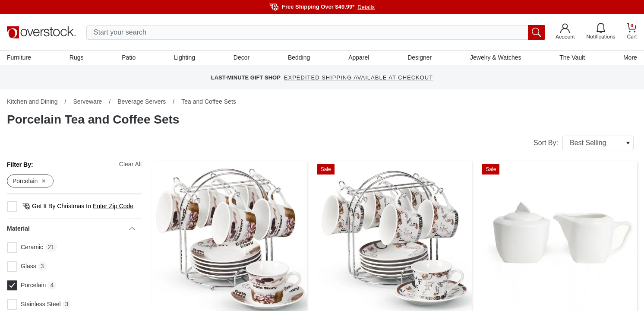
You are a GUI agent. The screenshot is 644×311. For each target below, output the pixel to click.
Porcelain (26, 286)
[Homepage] (41, 32)
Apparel (359, 57)
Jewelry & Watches (496, 57)
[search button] (537, 32)
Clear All (130, 164)
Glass (22, 267)
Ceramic (25, 248)
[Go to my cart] (632, 32)
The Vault (572, 57)
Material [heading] (71, 228)
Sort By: (584, 143)
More (630, 57)
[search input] (316, 32)
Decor (241, 57)
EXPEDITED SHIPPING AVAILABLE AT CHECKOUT (358, 78)
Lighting (185, 57)
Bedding (299, 57)
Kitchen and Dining (32, 102)
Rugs (77, 57)
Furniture (19, 57)
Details (366, 7)
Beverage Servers (142, 102)
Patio (129, 57)
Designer (420, 57)
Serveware (87, 102)
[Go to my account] (565, 32)
